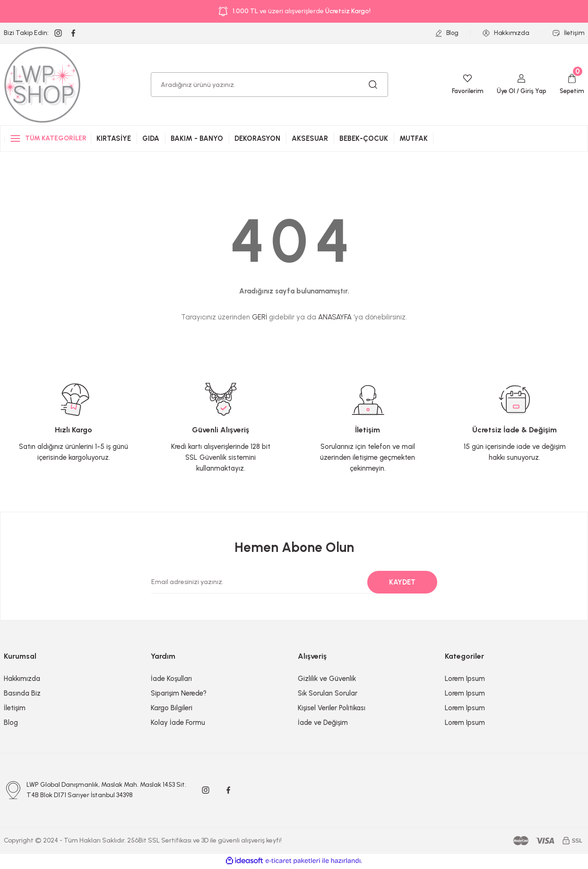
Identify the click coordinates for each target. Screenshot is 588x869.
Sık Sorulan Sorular (328, 693)
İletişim (15, 708)
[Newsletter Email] (289, 582)
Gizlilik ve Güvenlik (327, 679)
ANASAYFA (335, 317)
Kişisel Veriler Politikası (332, 708)
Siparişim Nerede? (179, 693)
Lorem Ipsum (465, 679)
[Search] (269, 85)
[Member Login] (519, 85)
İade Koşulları (171, 679)
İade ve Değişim (323, 723)
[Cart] (571, 85)
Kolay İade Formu (178, 723)
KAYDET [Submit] (402, 582)
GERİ (259, 317)
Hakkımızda (22, 679)
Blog (11, 723)
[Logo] (43, 84)
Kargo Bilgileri (172, 708)
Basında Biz (22, 693)
